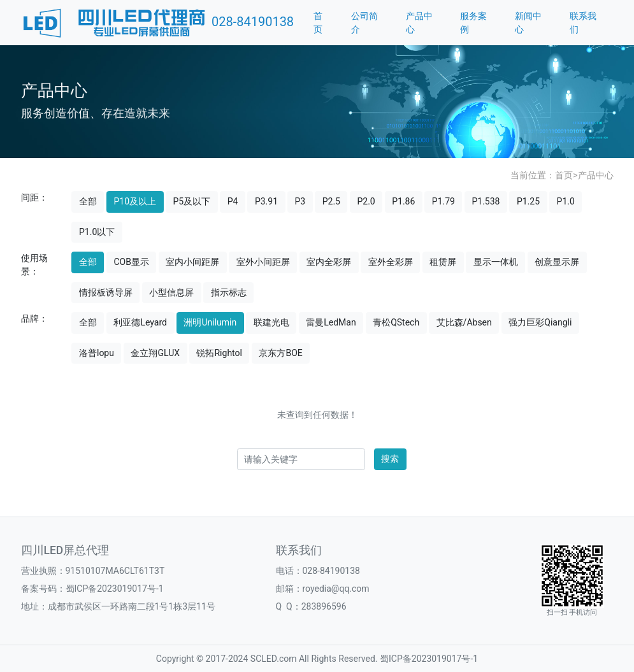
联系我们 (583, 23)
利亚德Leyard (140, 322)
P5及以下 (192, 201)
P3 (300, 201)
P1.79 (443, 201)
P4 (233, 201)
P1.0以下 (97, 232)
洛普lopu (97, 353)
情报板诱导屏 (106, 292)
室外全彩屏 (391, 262)
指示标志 (229, 292)
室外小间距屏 (263, 262)
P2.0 (366, 201)
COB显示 (131, 262)
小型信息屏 (171, 292)
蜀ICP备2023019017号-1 (115, 589)
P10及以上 (135, 201)
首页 (318, 23)
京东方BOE (280, 353)
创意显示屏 (557, 262)
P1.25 (528, 201)
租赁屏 (443, 262)
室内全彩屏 (329, 262)
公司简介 (364, 23)
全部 (88, 201)
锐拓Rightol (219, 353)
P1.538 (486, 201)
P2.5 (331, 201)
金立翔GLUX (155, 353)
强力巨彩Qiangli (540, 322)
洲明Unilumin (210, 322)
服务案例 (473, 23)
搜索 (390, 459)
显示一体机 (496, 262)
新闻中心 (528, 23)
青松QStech (396, 322)
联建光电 (271, 322)
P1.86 (403, 201)
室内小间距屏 (192, 262)
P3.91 (266, 201)
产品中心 (419, 23)
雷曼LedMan (331, 322)
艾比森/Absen (464, 322)
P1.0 (566, 201)
